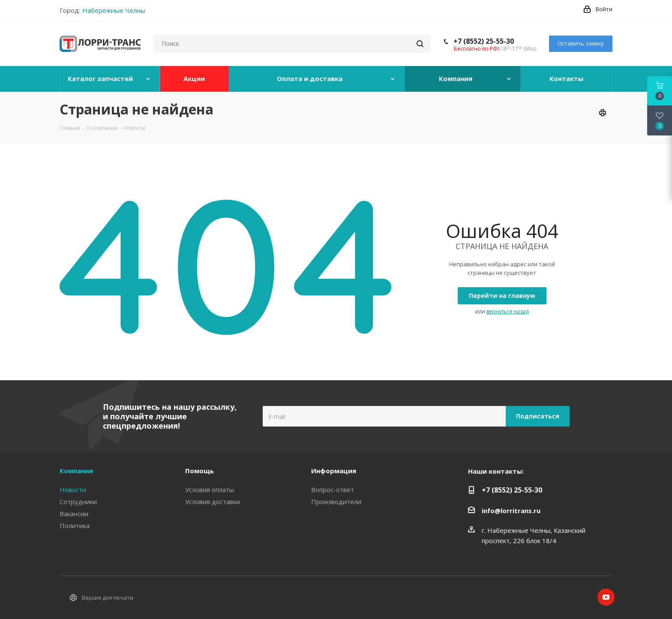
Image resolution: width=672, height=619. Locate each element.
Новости (73, 490)
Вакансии (74, 514)
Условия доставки (213, 502)
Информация (334, 471)
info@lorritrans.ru (511, 511)
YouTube (606, 597)
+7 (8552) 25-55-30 (484, 41)
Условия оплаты (210, 490)
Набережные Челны (114, 10)
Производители (336, 502)
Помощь (199, 471)
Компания (76, 471)
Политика (75, 526)
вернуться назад (507, 311)
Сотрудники (78, 502)
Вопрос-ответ (333, 490)
